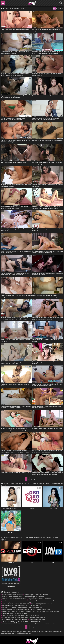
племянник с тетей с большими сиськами (15, 619)
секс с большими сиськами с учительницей (15, 610)
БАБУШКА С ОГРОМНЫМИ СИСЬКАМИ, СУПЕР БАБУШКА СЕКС (22, 608)
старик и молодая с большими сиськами (14, 598)
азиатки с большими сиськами (34, 596)
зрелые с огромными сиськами (40, 610)
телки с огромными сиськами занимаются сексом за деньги (20, 615)
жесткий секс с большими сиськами (40, 598)
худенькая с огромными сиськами (42, 604)
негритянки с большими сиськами (12, 596)
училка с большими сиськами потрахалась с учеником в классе (22, 621)
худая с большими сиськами (37, 602)
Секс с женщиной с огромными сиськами (15, 613)
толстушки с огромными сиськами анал (14, 600)
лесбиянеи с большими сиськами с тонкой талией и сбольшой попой (23, 617)
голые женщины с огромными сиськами (14, 602)
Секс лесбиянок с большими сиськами (36, 594)
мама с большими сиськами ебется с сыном (16, 604)
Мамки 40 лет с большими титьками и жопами (16, 611)
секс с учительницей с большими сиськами (15, 623)
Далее (36, 479)
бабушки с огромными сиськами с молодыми (42, 600)
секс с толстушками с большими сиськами (46, 611)
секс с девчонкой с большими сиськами (43, 623)
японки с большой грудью (37, 619)
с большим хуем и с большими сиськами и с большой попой (21, 606)
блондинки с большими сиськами (12, 594)
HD (57, 9)
